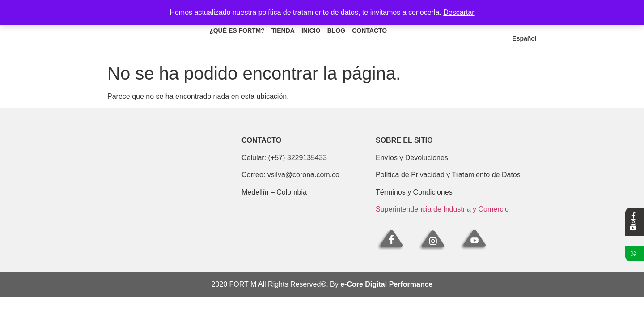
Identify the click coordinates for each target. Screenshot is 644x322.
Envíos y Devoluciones (412, 158)
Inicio (311, 30)
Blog (336, 30)
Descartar (459, 12)
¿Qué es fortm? (237, 30)
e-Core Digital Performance (386, 284)
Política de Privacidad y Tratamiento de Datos (448, 175)
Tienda (283, 30)
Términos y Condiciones (414, 192)
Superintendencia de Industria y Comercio (442, 209)
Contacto (369, 30)
